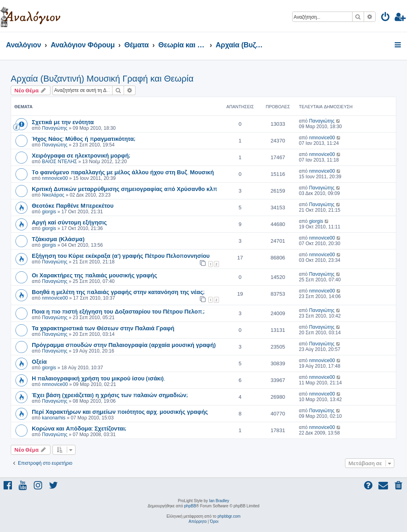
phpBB (190, 506)
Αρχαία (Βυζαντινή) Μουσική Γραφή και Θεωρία (102, 79)
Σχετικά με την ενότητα (63, 122)
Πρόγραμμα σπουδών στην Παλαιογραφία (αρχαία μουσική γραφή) (124, 345)
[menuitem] (386, 18)
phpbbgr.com (229, 516)
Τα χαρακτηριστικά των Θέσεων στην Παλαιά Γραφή (103, 328)
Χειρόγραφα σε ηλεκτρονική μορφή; (81, 155)
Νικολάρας (53, 195)
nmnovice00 (322, 138)
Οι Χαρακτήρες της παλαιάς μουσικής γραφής (94, 275)
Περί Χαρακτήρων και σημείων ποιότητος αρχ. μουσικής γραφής (120, 411)
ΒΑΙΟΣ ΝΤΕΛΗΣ (59, 162)
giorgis (49, 212)
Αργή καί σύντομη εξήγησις (69, 222)
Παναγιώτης (54, 128)
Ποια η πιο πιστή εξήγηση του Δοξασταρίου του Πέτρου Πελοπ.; (118, 311)
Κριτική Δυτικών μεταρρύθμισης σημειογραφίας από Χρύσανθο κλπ (124, 189)
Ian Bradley (219, 501)
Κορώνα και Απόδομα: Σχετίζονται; (79, 428)
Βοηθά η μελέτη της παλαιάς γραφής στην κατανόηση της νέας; (118, 292)
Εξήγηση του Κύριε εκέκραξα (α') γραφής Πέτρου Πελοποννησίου (121, 255)
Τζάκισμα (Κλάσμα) (58, 239)
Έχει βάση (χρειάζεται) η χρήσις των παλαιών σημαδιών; (110, 395)
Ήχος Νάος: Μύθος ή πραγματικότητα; (83, 138)
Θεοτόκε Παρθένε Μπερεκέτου (73, 205)
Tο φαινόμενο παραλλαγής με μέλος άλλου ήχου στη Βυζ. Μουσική (123, 172)
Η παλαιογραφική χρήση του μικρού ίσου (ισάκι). (98, 378)
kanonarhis (53, 418)
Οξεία (39, 361)
